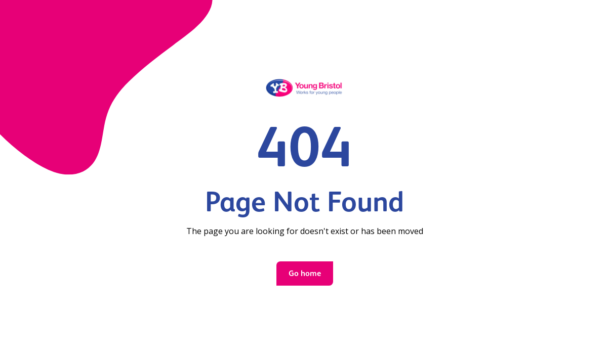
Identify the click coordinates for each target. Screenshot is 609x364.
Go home (305, 273)
